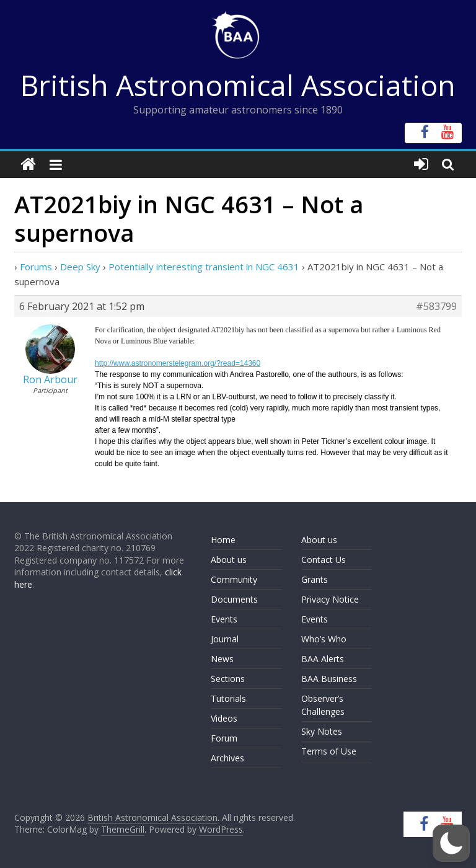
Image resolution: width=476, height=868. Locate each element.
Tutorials (228, 698)
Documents (234, 599)
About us (229, 560)
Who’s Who (324, 639)
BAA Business (329, 679)
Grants (315, 579)
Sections (228, 679)
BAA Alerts (323, 659)
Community (234, 579)
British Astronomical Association (238, 85)
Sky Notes (322, 731)
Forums (36, 267)
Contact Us (324, 560)
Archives (227, 758)
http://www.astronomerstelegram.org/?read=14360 (178, 363)
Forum (224, 738)
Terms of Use (329, 751)
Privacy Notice (330, 599)
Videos (224, 718)
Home (223, 540)
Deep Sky (80, 267)
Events (224, 619)
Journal (225, 639)
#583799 (436, 306)
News (222, 659)
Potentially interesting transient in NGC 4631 (204, 267)
